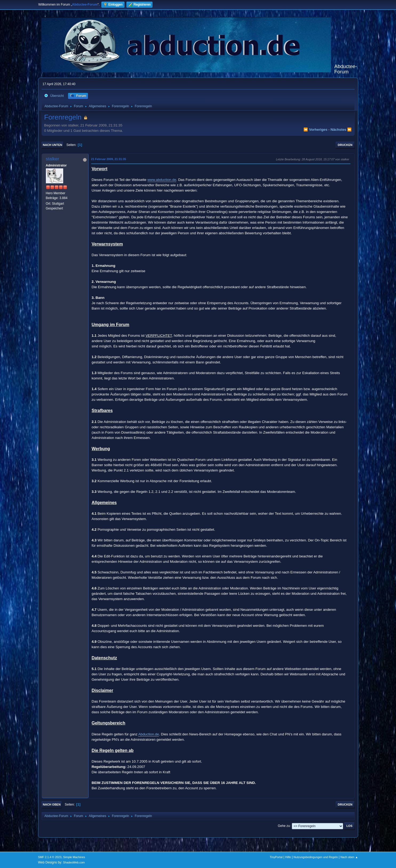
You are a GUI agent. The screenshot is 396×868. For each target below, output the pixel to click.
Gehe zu (284, 826)
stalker (53, 159)
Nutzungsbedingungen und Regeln (316, 857)
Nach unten (53, 145)
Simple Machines (74, 857)
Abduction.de (149, 734)
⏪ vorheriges (315, 130)
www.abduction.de (162, 180)
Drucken (345, 145)
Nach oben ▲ (349, 857)
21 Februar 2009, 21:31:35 (109, 159)
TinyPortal (276, 857)
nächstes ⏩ (341, 130)
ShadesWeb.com (74, 862)
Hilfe (288, 857)
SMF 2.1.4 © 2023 (50, 857)
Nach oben (52, 804)
